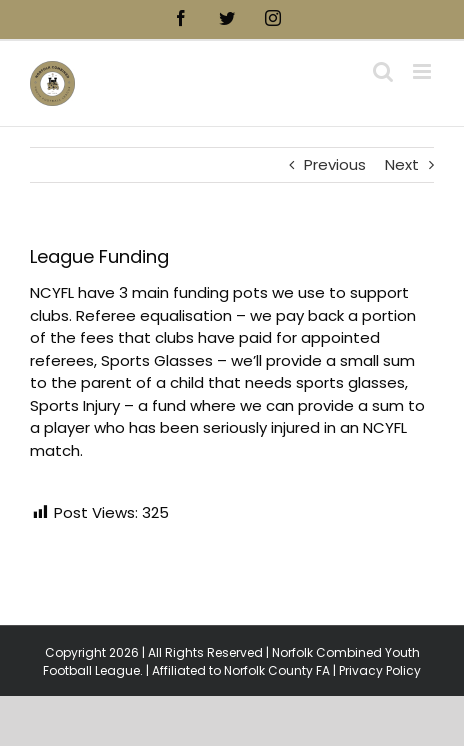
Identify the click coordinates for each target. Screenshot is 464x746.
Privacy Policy (380, 670)
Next (402, 164)
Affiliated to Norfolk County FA (241, 670)
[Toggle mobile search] (383, 71)
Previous (335, 164)
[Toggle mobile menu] (423, 71)
